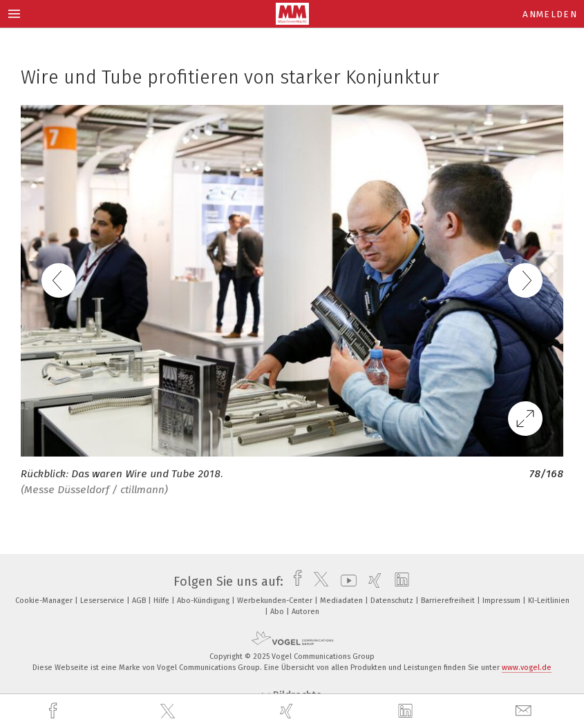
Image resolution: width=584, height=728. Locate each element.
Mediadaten (342, 601)
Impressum (502, 601)
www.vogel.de (527, 668)
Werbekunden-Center (276, 601)
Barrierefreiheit (449, 601)
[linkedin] (407, 711)
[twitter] (169, 711)
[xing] (288, 711)
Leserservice (103, 601)
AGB (140, 601)
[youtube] (345, 582)
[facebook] (55, 711)
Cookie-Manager (45, 601)
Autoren (305, 612)
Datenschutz (393, 601)
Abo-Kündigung (204, 601)
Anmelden (550, 14)
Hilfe (162, 601)
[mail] (525, 711)
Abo (278, 612)
